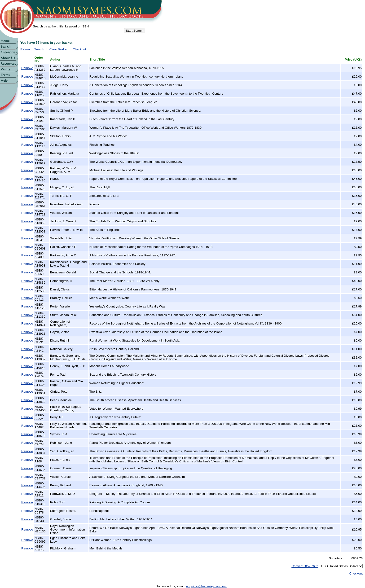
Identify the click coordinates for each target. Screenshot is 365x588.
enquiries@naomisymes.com (206, 586)
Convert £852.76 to (305, 566)
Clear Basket (58, 49)
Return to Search (32, 49)
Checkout (79, 49)
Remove (27, 68)
